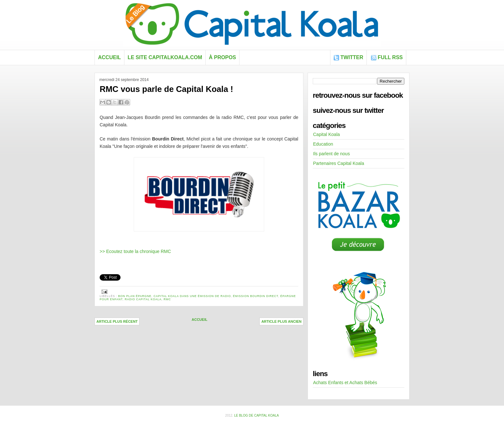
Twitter (352, 57)
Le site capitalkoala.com (165, 57)
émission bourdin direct (256, 296)
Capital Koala (326, 134)
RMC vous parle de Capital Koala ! (166, 89)
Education (323, 144)
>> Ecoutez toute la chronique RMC (135, 251)
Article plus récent (117, 321)
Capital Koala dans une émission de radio (192, 296)
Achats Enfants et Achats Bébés (345, 383)
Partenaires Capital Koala (339, 163)
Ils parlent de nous (331, 154)
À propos (222, 57)
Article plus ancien (281, 321)
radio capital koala (143, 299)
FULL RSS (390, 57)
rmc (167, 299)
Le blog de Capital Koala (256, 415)
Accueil (109, 57)
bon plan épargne (135, 296)
